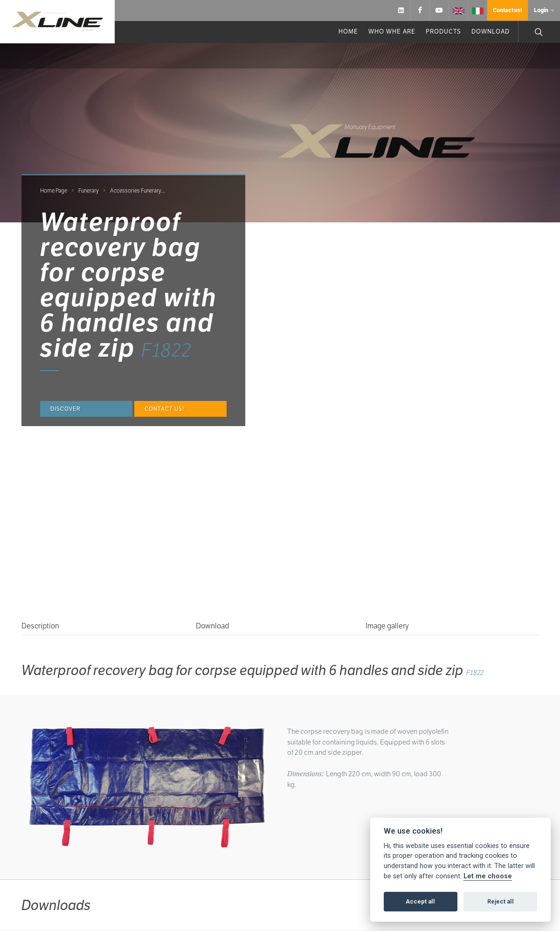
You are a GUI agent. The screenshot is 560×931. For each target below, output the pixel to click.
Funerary (89, 191)
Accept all (420, 901)
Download (212, 626)
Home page (54, 191)
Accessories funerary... (138, 191)
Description (40, 626)
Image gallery (387, 626)
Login (544, 10)
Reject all (501, 901)
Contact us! (508, 10)
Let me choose (488, 876)
